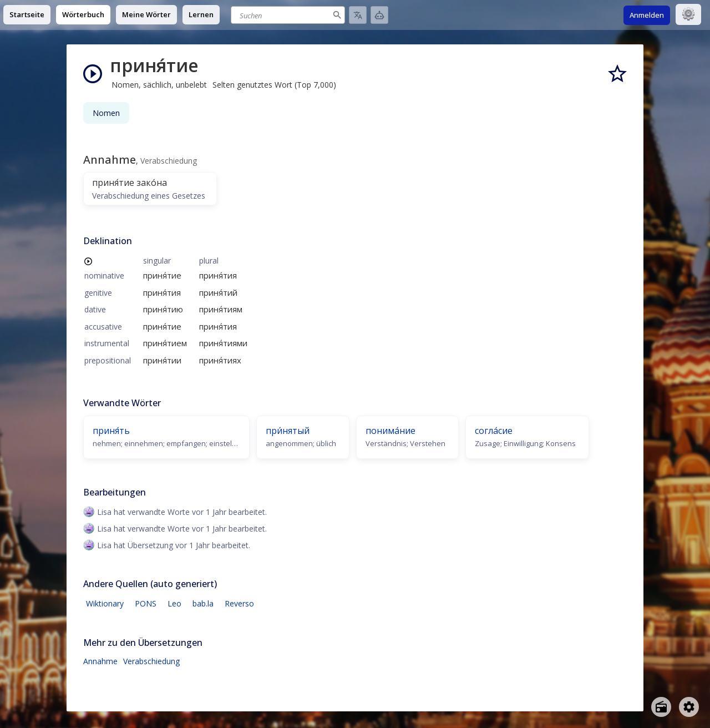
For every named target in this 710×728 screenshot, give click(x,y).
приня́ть (111, 431)
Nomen (106, 113)
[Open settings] (689, 707)
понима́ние (390, 431)
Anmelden (647, 15)
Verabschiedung (151, 661)
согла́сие (494, 431)
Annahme (100, 661)
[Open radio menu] (661, 707)
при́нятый (288, 431)
